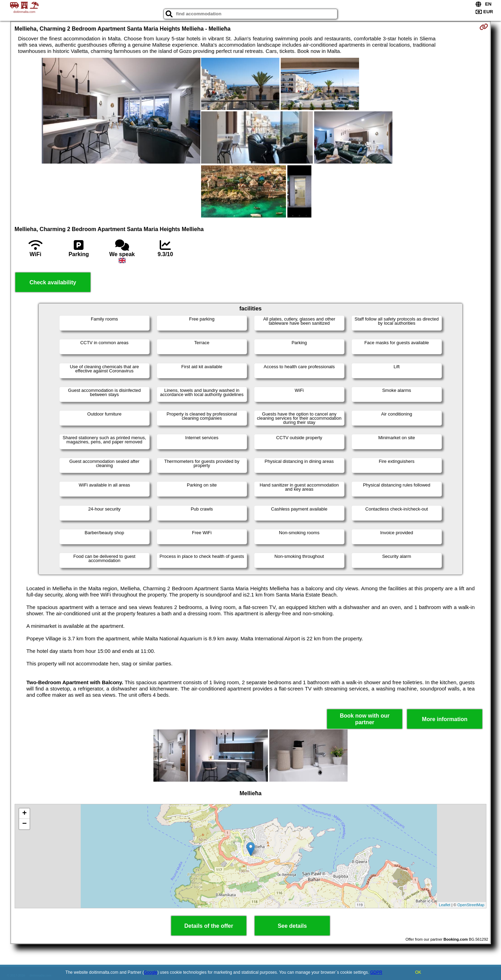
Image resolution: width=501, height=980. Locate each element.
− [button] (25, 824)
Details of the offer (209, 926)
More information (445, 719)
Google (151, 972)
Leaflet (444, 905)
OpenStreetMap (471, 905)
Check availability (53, 282)
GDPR (376, 972)
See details (292, 926)
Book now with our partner (365, 719)
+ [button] (25, 814)
